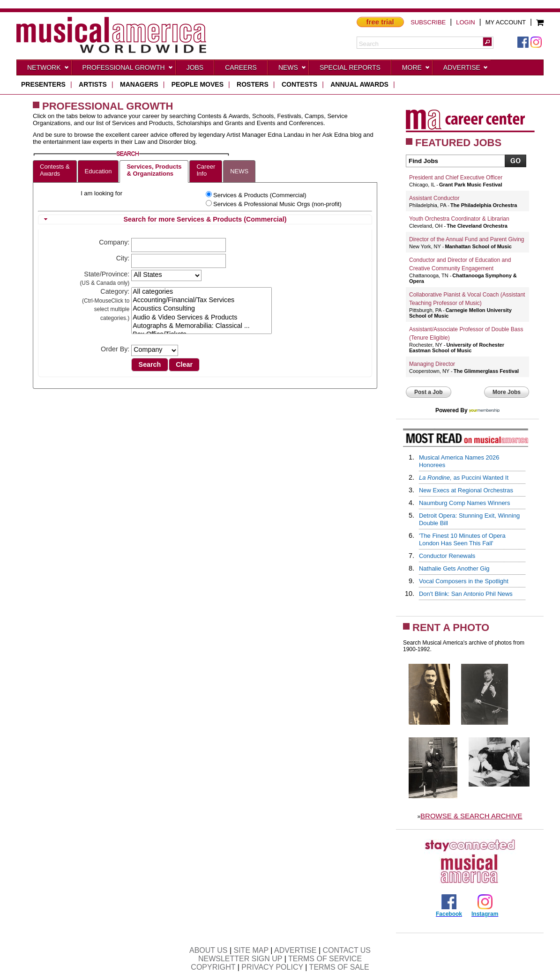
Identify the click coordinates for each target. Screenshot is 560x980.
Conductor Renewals (447, 556)
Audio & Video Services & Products (202, 318)
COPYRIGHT (213, 967)
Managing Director (432, 364)
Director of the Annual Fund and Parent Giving (467, 239)
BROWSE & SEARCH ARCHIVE (471, 816)
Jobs (195, 67)
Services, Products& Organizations (154, 170)
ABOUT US (209, 950)
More (416, 69)
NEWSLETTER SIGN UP (240, 959)
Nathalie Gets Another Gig (454, 568)
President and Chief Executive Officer (456, 178)
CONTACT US (347, 950)
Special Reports (350, 67)
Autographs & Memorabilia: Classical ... (202, 326)
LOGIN (465, 22)
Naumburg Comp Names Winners (464, 503)
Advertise (466, 69)
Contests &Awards (55, 170)
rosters (253, 84)
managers (139, 84)
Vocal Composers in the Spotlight (464, 581)
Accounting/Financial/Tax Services (202, 300)
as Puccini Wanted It (464, 478)
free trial (380, 22)
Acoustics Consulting (202, 309)
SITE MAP (251, 950)
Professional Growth (128, 69)
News (292, 69)
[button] (487, 42)
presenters (43, 84)
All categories (202, 292)
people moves (198, 84)
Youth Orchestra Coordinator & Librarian (459, 219)
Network (48, 69)
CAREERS (241, 67)
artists (93, 84)
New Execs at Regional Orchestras (466, 490)
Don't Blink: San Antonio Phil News (466, 594)
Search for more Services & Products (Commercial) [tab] (164, 219)
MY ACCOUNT (506, 22)
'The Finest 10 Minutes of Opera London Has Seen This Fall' (462, 539)
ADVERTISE (295, 950)
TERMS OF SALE (339, 967)
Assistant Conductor (434, 198)
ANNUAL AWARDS (359, 84)
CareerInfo (206, 170)
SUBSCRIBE (428, 22)
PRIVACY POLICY (272, 967)
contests (299, 84)
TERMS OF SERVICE (325, 959)
